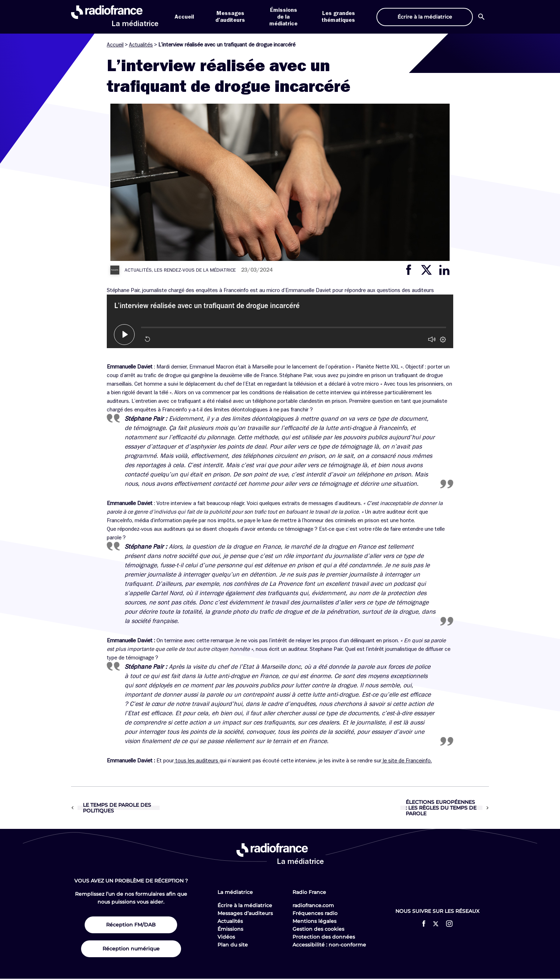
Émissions (230, 929)
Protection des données (324, 937)
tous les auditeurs (197, 761)
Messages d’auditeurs (245, 913)
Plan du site (233, 945)
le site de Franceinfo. (407, 761)
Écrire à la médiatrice (245, 905)
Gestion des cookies (318, 929)
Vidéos (226, 937)
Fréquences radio (315, 913)
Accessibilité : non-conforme (329, 945)
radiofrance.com (313, 905)
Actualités (141, 45)
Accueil (184, 17)
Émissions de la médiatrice (283, 17)
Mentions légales (314, 921)
